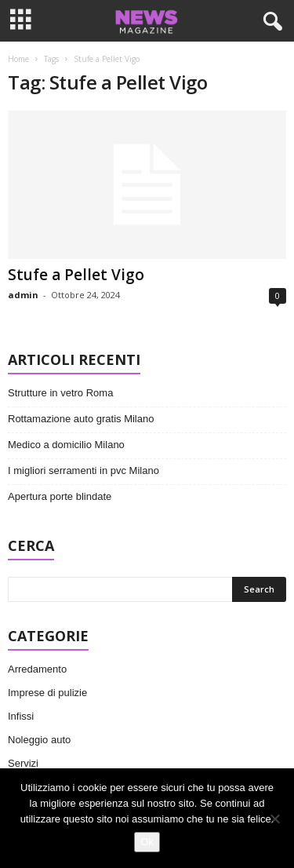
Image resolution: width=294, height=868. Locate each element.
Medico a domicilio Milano (66, 445)
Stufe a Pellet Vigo (76, 275)
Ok (147, 842)
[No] (274, 819)
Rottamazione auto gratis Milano (81, 419)
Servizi (23, 763)
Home (18, 59)
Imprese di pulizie (47, 693)
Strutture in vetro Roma (60, 393)
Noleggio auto (39, 740)
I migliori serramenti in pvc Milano (83, 470)
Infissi (21, 716)
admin (23, 295)
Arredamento (37, 669)
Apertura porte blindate (60, 496)
